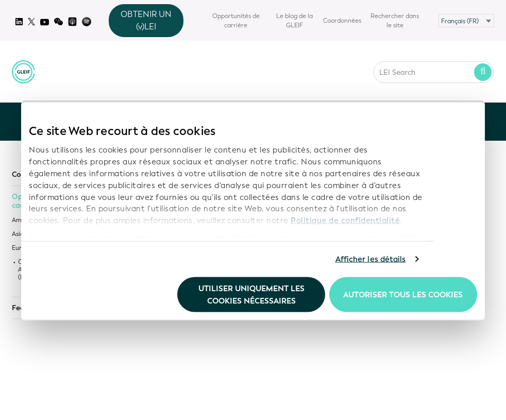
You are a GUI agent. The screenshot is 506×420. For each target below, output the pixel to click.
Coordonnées (342, 21)
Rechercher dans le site (395, 21)
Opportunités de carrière (236, 21)
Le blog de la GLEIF (294, 21)
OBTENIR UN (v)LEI (146, 20)
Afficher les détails (371, 259)
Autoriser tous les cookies (403, 294)
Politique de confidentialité (345, 221)
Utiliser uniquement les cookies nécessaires (251, 294)
